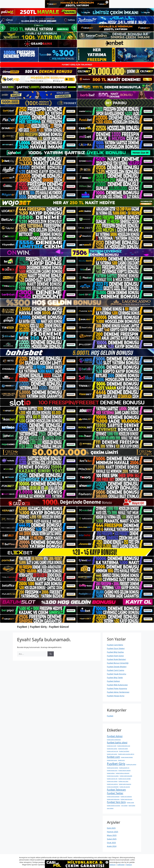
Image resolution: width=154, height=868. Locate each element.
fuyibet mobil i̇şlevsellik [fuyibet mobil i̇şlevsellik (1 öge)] (126, 776)
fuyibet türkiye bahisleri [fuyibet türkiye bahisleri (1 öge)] (113, 797)
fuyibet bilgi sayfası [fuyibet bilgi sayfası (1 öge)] (112, 749)
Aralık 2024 (112, 846)
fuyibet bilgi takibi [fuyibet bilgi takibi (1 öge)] (123, 749)
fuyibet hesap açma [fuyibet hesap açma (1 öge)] (112, 770)
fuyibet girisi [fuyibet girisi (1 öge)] (121, 760)
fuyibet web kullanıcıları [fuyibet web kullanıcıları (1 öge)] (113, 799)
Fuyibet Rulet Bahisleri (116, 659)
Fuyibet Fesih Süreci (115, 656)
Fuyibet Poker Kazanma (117, 688)
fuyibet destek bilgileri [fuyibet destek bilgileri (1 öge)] (127, 757)
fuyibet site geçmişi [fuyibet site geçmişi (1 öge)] (125, 787)
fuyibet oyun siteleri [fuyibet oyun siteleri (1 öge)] (112, 781)
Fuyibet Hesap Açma (116, 696)
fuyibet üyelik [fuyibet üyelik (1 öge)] (130, 803)
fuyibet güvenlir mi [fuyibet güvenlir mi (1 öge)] (124, 768)
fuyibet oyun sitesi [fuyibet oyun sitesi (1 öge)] (123, 781)
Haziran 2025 (113, 832)
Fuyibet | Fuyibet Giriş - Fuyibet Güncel (43, 627)
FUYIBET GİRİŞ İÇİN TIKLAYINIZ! (77, 65)
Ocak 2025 (111, 843)
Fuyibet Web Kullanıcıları (117, 685)
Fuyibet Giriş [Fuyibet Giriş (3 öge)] (116, 764)
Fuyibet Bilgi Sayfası (115, 652)
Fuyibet (110, 716)
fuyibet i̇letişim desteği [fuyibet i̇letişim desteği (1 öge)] (124, 770)
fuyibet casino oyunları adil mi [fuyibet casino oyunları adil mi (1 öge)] (126, 754)
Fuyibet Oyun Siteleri (116, 648)
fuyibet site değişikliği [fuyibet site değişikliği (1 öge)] (113, 787)
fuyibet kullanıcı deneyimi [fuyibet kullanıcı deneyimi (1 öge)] (123, 773)
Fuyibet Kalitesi (113, 681)
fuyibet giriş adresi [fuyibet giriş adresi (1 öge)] (131, 764)
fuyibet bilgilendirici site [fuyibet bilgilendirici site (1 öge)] (124, 746)
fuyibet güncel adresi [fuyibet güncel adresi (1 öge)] (113, 768)
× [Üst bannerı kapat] (107, 2)
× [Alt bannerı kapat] (107, 862)
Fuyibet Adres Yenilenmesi (118, 692)
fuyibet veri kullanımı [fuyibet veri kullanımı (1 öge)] (126, 797)
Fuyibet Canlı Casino (116, 670)
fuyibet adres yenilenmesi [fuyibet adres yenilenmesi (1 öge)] (114, 740)
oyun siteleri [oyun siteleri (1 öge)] (110, 808)
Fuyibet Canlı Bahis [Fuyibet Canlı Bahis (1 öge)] (124, 751)
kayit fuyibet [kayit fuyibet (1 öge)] (132, 806)
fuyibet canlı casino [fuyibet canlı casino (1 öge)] (112, 754)
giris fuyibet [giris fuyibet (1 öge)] (124, 806)
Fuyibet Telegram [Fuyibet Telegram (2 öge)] (116, 790)
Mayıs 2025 (112, 835)
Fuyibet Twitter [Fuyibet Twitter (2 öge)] (115, 793)
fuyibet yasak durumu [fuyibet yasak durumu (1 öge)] (126, 799)
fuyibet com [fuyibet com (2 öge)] (113, 757)
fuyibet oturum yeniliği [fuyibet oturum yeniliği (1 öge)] (124, 779)
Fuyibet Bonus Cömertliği (118, 663)
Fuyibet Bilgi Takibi (115, 678)
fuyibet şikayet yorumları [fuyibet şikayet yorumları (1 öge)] (114, 806)
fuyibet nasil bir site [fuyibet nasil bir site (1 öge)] (112, 779)
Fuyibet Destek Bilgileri (117, 667)
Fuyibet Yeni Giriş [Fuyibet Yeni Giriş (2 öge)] (116, 802)
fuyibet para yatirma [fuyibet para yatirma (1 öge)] (112, 784)
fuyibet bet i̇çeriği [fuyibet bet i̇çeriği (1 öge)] (112, 746)
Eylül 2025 (111, 828)
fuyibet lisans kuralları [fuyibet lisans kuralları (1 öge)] (113, 776)
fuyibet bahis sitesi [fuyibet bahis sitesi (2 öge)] (117, 742)
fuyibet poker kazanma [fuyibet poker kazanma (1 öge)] (125, 784)
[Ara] (51, 654)
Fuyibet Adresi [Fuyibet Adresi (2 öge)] (115, 736)
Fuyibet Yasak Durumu (117, 674)
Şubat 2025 (112, 839)
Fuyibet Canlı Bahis (115, 645)
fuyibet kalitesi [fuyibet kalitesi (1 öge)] (111, 773)
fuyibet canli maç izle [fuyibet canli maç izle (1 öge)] (113, 751)
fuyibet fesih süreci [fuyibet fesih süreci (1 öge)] (112, 760)
